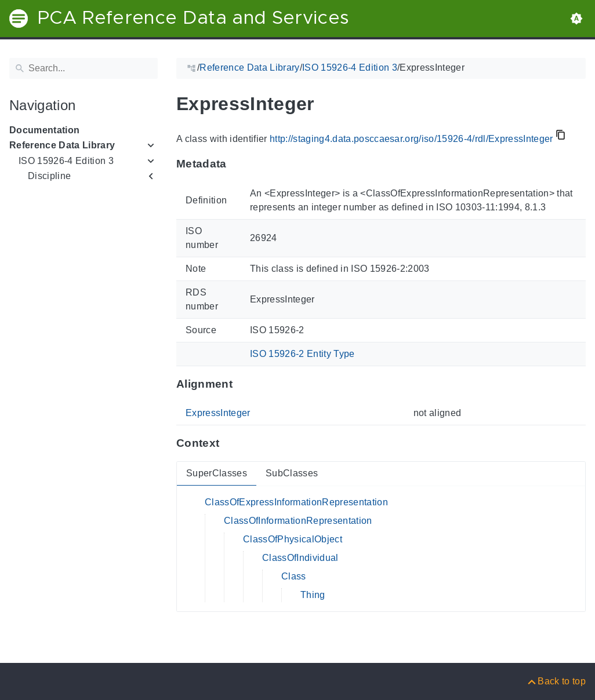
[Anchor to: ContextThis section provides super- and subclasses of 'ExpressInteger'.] (231, 443)
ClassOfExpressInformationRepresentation (296, 502)
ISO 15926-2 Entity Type (302, 354)
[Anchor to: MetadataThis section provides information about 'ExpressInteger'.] (238, 164)
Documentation (44, 130)
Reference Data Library (62, 145)
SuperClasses (217, 473)
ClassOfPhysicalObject (293, 539)
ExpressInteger (218, 413)
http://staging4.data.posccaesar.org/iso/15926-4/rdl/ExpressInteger (411, 139)
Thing (313, 595)
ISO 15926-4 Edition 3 (66, 161)
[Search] (84, 68)
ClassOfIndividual (300, 558)
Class (294, 576)
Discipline (49, 176)
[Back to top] (556, 681)
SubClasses (292, 473)
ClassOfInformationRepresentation (298, 521)
